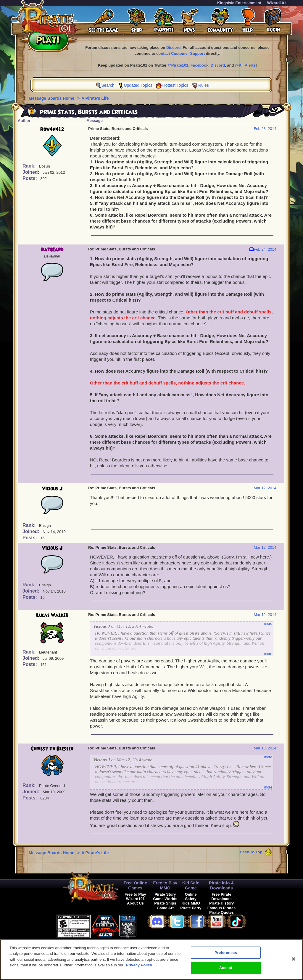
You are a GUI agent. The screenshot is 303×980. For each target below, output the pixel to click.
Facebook (200, 65)
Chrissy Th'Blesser (52, 749)
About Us (135, 903)
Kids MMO (191, 903)
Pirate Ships (165, 903)
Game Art (165, 908)
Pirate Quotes (221, 912)
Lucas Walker (52, 615)
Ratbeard (52, 250)
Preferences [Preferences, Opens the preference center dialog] (226, 955)
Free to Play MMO (165, 885)
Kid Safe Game (191, 885)
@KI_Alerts (245, 65)
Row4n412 (52, 129)
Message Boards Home (52, 98)
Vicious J (52, 489)
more (268, 624)
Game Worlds (165, 899)
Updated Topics (138, 85)
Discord (173, 48)
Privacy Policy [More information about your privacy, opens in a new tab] (139, 967)
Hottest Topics (175, 85)
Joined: (32, 172)
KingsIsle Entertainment (239, 3)
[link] (151, 925)
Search (108, 85)
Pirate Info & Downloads (221, 885)
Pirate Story (165, 894)
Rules (204, 85)
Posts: (30, 178)
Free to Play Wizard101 (135, 897)
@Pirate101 (178, 65)
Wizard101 (277, 3)
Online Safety (191, 897)
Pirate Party (191, 908)
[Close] (294, 961)
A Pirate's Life (95, 98)
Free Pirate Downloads (221, 897)
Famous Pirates (221, 908)
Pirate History (221, 903)
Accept (226, 970)
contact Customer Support (180, 53)
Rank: (30, 166)
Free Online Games (135, 885)
